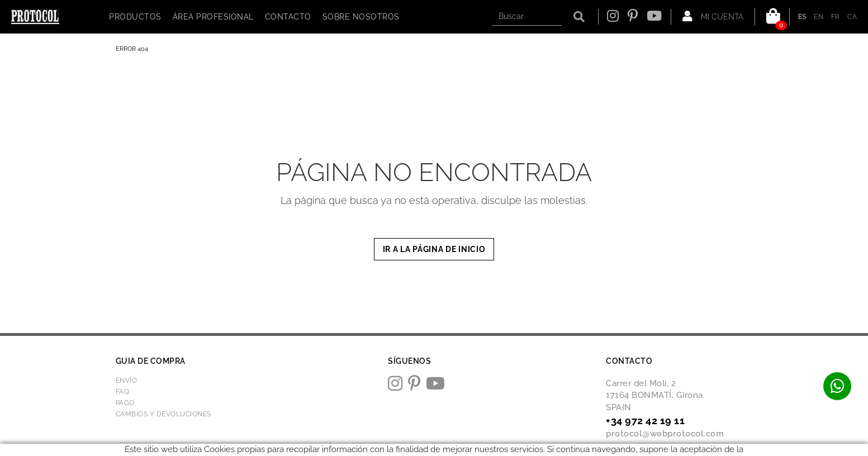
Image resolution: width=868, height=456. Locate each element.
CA (852, 17)
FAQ (123, 392)
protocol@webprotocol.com (665, 434)
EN (819, 17)
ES (802, 17)
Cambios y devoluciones (163, 414)
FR (836, 17)
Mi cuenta (713, 16)
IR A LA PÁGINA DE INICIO (434, 249)
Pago (125, 403)
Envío (127, 381)
